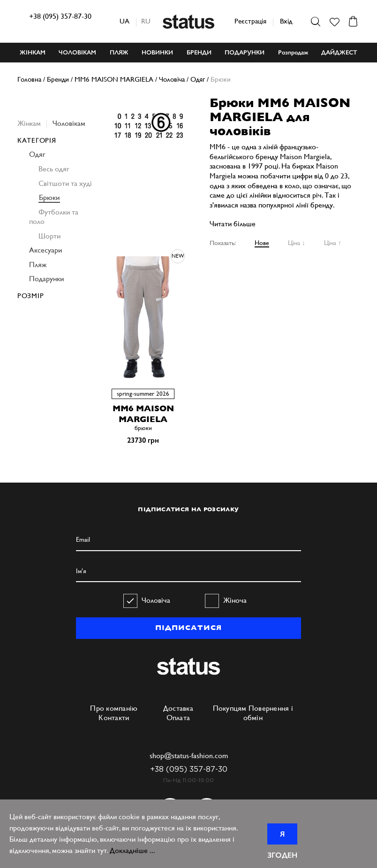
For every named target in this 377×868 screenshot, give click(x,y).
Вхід (286, 21)
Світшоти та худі (65, 183)
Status (188, 22)
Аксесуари (45, 250)
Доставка (178, 708)
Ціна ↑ (333, 243)
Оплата (178, 718)
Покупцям (230, 708)
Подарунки (46, 279)
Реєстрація (250, 21)
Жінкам (29, 123)
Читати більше (233, 224)
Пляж (38, 265)
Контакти (114, 718)
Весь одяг (54, 169)
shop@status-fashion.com (189, 756)
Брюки (49, 197)
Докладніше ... (132, 850)
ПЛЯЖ (119, 52)
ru (146, 21)
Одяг (37, 154)
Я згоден (282, 837)
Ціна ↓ (297, 243)
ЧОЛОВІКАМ (77, 52)
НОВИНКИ (157, 52)
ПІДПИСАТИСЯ (188, 628)
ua (124, 21)
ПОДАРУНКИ (245, 52)
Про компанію (114, 708)
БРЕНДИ (199, 52)
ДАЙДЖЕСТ (339, 52)
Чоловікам (69, 123)
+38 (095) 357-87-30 (60, 16)
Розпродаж (293, 52)
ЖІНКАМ (33, 52)
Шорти (49, 236)
